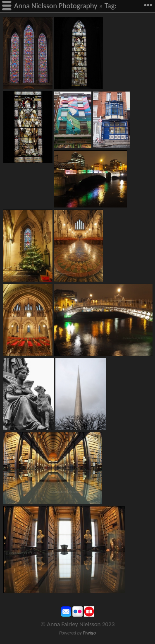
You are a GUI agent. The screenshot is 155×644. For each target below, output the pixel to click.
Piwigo (89, 633)
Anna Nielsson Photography (56, 6)
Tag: (111, 6)
